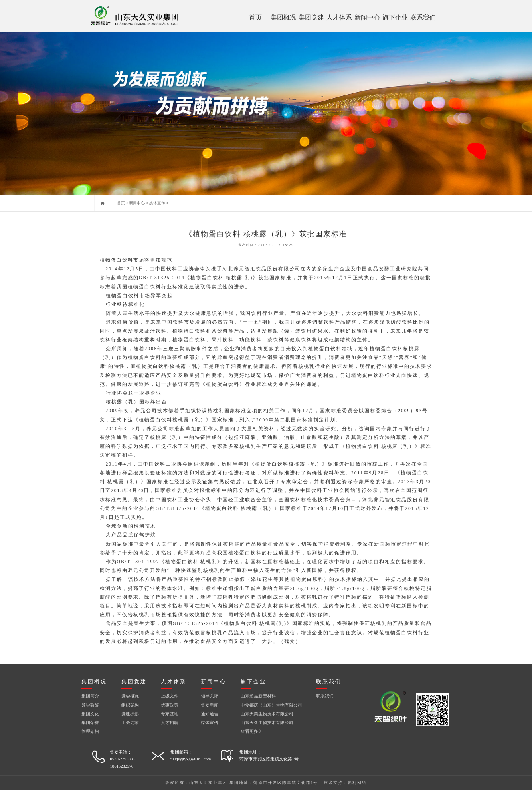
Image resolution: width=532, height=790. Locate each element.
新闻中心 (367, 17)
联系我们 (423, 17)
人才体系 (339, 17)
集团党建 (311, 17)
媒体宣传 (157, 203)
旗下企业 (395, 17)
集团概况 (283, 17)
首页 (255, 17)
